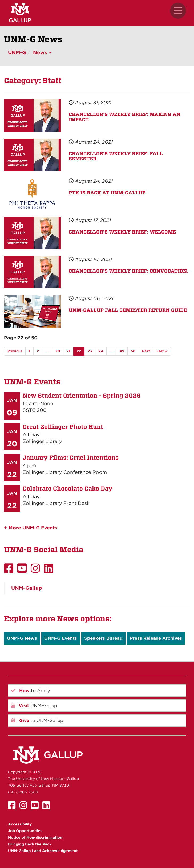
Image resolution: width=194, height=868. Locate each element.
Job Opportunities (25, 831)
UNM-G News (22, 638)
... (47, 351)
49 (122, 351)
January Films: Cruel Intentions (71, 458)
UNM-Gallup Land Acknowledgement (43, 851)
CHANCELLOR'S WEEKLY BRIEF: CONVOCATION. (128, 271)
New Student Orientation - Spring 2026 (82, 396)
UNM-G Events (61, 638)
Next (146, 351)
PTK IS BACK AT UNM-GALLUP (107, 193)
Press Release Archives (156, 638)
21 (68, 351)
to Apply (31, 691)
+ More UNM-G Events (31, 528)
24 (101, 351)
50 (133, 351)
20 (58, 351)
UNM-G (17, 53)
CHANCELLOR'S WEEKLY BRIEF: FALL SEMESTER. (116, 156)
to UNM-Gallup (37, 720)
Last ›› (162, 351)
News (42, 53)
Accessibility (20, 824)
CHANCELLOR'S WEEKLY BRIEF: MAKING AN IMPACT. (125, 117)
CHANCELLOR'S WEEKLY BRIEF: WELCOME (122, 232)
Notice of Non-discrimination (35, 837)
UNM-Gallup (27, 588)
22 (79, 351)
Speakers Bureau (103, 638)
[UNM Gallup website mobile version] (97, 13)
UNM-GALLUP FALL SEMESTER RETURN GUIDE (128, 310)
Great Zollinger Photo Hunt (63, 427)
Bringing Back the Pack (30, 844)
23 (90, 351)
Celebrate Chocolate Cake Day (68, 488)
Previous (15, 351)
